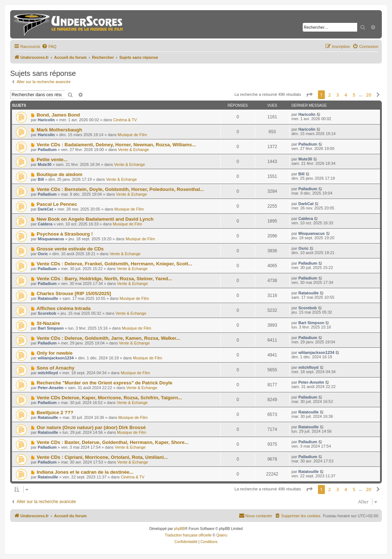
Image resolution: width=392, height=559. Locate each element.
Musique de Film (132, 135)
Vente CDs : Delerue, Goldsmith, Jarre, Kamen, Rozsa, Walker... (108, 338)
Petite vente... (52, 160)
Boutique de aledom (60, 174)
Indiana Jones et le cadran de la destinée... (85, 472)
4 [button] (346, 95)
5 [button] (354, 95)
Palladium (47, 150)
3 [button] (338, 95)
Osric (43, 254)
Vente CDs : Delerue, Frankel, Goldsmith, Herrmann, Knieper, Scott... (115, 264)
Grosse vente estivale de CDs (70, 249)
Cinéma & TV (125, 120)
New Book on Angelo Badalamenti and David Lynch (95, 219)
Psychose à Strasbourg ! (65, 234)
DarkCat (45, 209)
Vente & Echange (133, 150)
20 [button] (369, 95)
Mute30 (45, 164)
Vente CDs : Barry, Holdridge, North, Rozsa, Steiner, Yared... (104, 279)
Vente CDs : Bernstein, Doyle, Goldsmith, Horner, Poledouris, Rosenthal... (120, 189)
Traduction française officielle (188, 535)
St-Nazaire (48, 323)
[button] (309, 95)
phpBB (179, 529)
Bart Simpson (51, 328)
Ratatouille (48, 298)
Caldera (45, 224)
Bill (41, 179)
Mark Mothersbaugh (59, 130)
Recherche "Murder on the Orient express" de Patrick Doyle (105, 383)
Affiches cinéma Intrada (64, 308)
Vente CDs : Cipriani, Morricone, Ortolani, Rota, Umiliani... (102, 457)
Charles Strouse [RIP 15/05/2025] (74, 293)
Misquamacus (51, 239)
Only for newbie (55, 353)
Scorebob (47, 313)
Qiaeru (222, 535)
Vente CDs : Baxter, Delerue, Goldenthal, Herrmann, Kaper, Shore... (113, 442)
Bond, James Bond (58, 115)
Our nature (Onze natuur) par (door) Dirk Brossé (91, 427)
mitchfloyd (48, 373)
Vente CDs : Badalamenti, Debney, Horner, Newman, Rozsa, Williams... (116, 145)
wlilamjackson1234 (56, 358)
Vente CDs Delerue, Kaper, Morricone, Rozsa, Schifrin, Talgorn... (109, 398)
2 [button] (329, 95)
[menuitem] (49, 46)
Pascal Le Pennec (57, 204)
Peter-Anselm (51, 388)
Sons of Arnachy (56, 368)
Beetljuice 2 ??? (55, 413)
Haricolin (46, 120)
